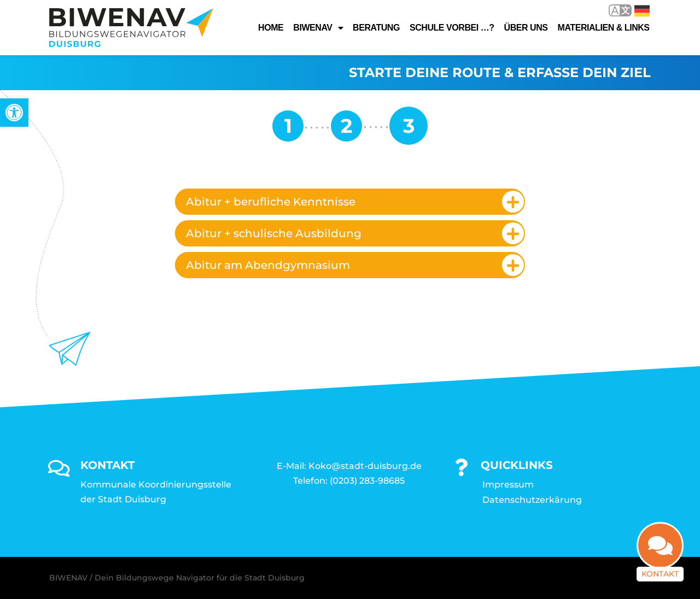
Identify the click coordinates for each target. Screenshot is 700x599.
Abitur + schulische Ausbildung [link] (274, 233)
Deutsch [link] (642, 11)
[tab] (350, 202)
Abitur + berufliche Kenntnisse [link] (271, 202)
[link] (14, 113)
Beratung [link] (376, 28)
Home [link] (271, 28)
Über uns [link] (526, 28)
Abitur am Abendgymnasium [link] (268, 265)
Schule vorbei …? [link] (452, 28)
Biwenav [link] (318, 28)
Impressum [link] (508, 485)
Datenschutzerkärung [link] (532, 500)
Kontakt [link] (660, 580)
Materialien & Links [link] (604, 28)
